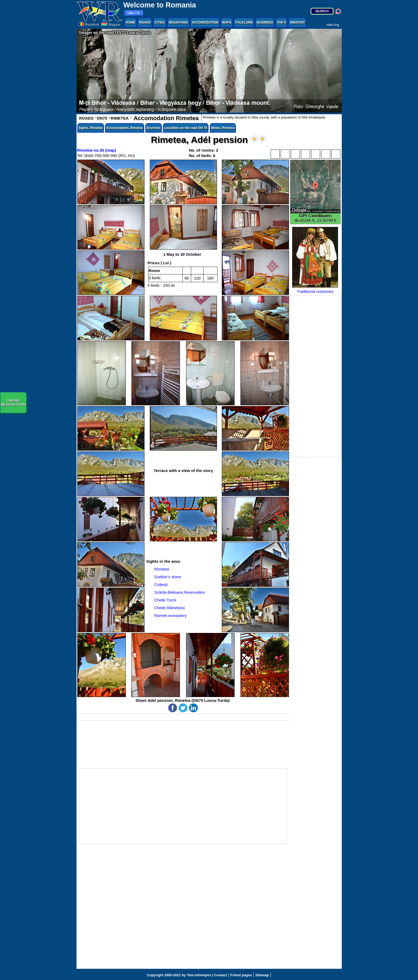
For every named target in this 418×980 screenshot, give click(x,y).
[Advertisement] (316, 376)
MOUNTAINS (178, 22)
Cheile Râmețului (170, 608)
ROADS (145, 22)
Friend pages (241, 975)
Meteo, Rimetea (223, 128)
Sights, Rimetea (91, 128)
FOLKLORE (244, 22)
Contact (220, 975)
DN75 (102, 118)
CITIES (160, 22)
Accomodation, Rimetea (125, 128)
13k (134, 13)
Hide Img (333, 25)
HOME (131, 22)
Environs (153, 128)
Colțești (161, 585)
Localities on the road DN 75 (186, 128)
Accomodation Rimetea (166, 118)
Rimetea (162, 569)
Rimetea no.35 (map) (97, 150)
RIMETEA (120, 118)
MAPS (227, 22)
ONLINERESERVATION (13, 403)
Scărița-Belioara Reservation (180, 592)
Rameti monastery (171, 615)
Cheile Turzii (165, 600)
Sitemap (262, 975)
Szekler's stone (168, 577)
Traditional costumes (315, 260)
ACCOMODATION (205, 22)
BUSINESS (265, 22)
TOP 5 (282, 22)
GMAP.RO (297, 22)
